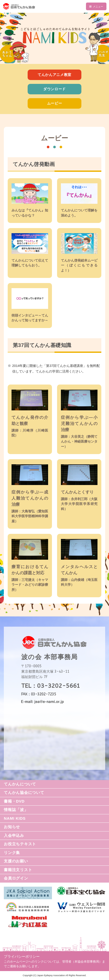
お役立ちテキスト (20, 844)
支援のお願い (16, 861)
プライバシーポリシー (22, 956)
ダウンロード (54, 89)
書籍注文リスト (18, 870)
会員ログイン (16, 878)
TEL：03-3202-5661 (51, 686)
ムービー (55, 103)
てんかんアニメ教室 (54, 75)
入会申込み (14, 835)
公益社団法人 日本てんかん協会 (54, 6)
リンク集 (12, 853)
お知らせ (12, 827)
